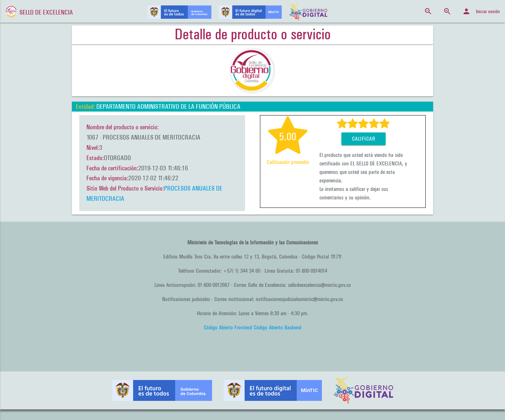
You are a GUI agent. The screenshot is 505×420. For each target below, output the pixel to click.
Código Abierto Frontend (228, 327)
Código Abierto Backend (277, 327)
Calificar (364, 139)
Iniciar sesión (481, 11)
